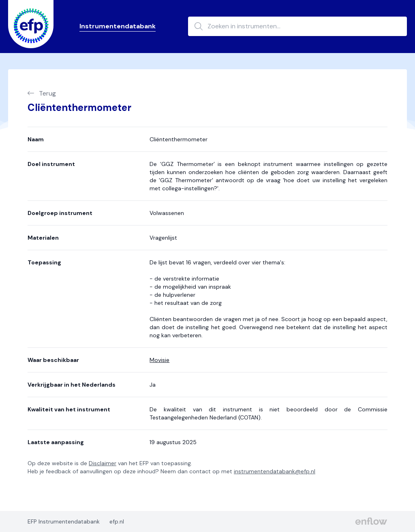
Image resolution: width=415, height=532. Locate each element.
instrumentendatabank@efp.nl (275, 471)
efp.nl (117, 521)
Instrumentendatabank (118, 26)
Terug (42, 93)
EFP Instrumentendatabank (64, 521)
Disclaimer (103, 463)
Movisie (159, 360)
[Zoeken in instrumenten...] (297, 26)
